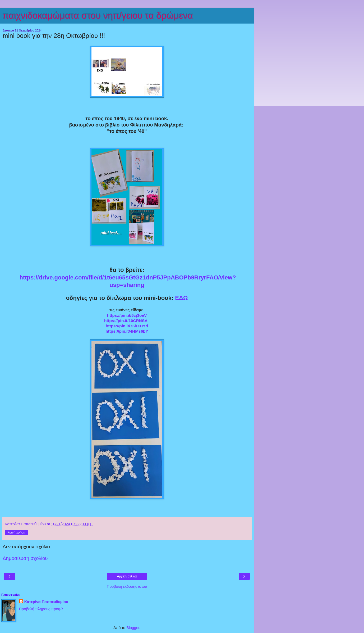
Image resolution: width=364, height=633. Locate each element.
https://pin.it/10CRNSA (126, 321)
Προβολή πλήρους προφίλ (41, 609)
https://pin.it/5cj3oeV (127, 315)
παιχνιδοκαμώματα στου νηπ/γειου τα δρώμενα (98, 16)
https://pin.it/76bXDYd (127, 326)
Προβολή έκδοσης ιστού (127, 586)
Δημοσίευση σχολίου (25, 558)
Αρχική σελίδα (127, 576)
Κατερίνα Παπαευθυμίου (46, 602)
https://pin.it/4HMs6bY (127, 331)
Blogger (133, 628)
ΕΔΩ (181, 298)
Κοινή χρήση (16, 532)
